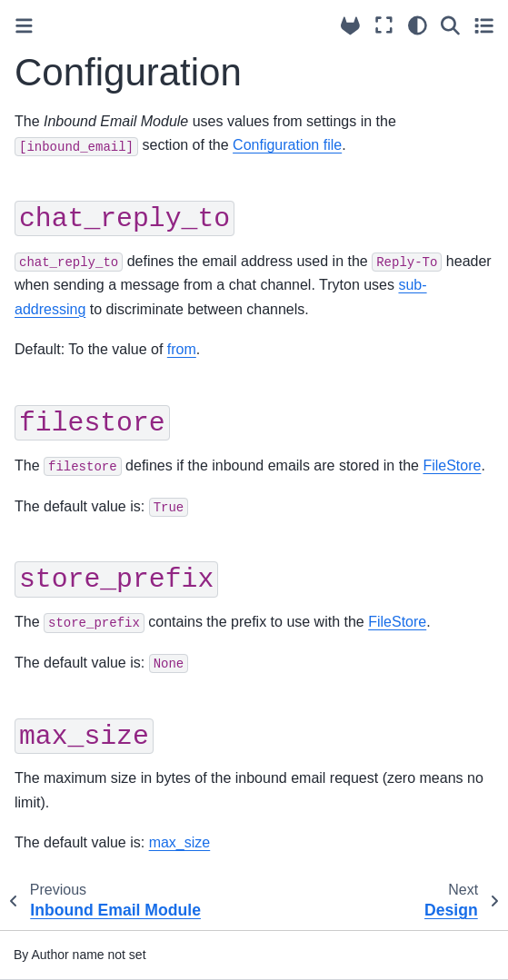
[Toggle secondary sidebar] (484, 25)
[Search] (450, 25)
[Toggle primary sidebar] (24, 26)
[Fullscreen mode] (384, 25)
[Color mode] (418, 25)
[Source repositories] (350, 26)
